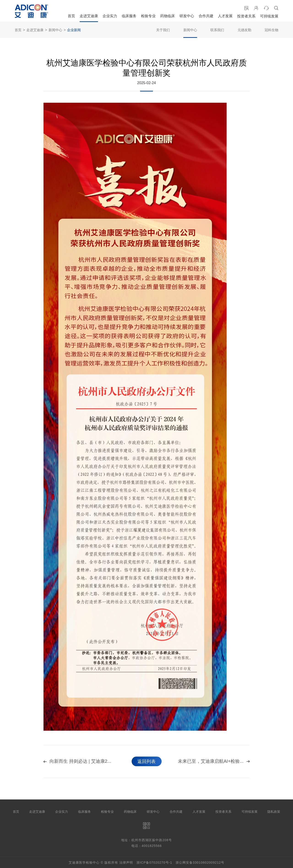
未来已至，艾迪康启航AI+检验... (214, 761)
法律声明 (126, 862)
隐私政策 (274, 812)
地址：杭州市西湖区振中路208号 (146, 840)
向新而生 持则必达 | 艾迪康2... (77, 761)
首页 (71, 16)
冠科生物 (271, 30)
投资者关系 (246, 16)
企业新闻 (74, 30)
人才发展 (225, 16)
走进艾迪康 (89, 16)
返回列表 (146, 761)
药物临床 (168, 16)
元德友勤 (244, 30)
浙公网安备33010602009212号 (200, 862)
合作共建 (206, 16)
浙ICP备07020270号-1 (154, 862)
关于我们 (163, 30)
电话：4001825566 (147, 846)
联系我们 (217, 30)
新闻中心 (55, 30)
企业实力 (110, 16)
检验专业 (148, 16)
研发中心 (187, 16)
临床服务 (129, 16)
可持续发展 (269, 16)
